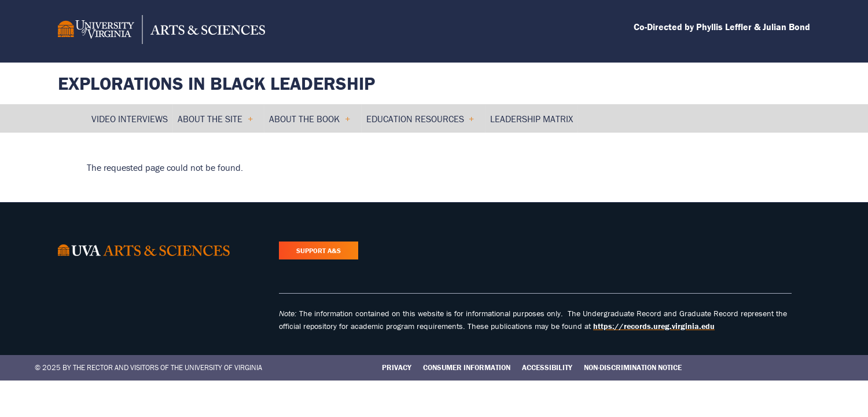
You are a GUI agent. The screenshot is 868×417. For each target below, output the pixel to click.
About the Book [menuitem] (309, 123)
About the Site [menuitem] (215, 123)
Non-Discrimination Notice (633, 367)
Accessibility (547, 367)
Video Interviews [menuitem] (130, 119)
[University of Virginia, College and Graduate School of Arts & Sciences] (161, 31)
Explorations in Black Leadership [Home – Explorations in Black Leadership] (216, 83)
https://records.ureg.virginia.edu (654, 326)
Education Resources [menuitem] (420, 123)
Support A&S (319, 250)
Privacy (397, 367)
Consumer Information (467, 367)
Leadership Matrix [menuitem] (532, 119)
